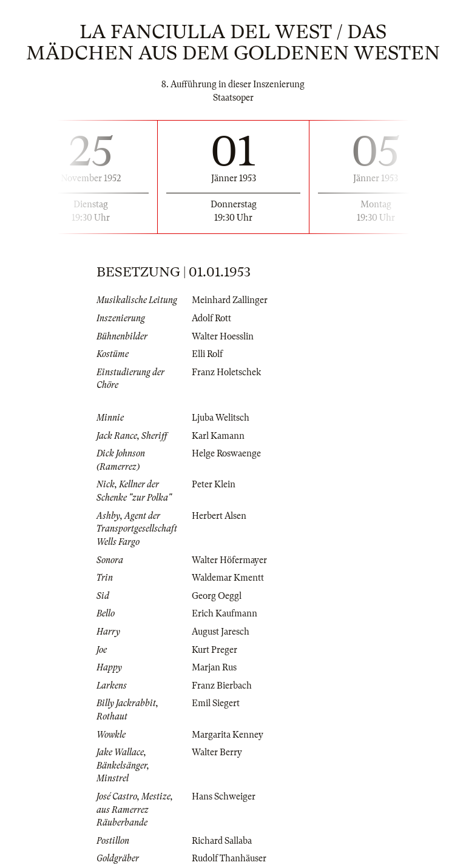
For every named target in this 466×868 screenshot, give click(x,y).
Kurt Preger (214, 650)
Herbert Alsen (219, 516)
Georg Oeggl (217, 596)
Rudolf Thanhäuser (229, 858)
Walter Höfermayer (229, 560)
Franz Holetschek (226, 372)
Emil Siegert (216, 703)
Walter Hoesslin (223, 336)
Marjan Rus (214, 667)
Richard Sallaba (222, 841)
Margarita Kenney (228, 735)
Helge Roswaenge (226, 453)
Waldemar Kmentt (228, 578)
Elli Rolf (207, 354)
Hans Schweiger (224, 796)
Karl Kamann (218, 436)
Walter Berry (217, 752)
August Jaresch (221, 632)
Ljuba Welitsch (221, 418)
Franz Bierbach (222, 686)
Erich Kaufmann (225, 613)
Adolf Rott (211, 318)
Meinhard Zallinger (230, 300)
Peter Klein (214, 484)
